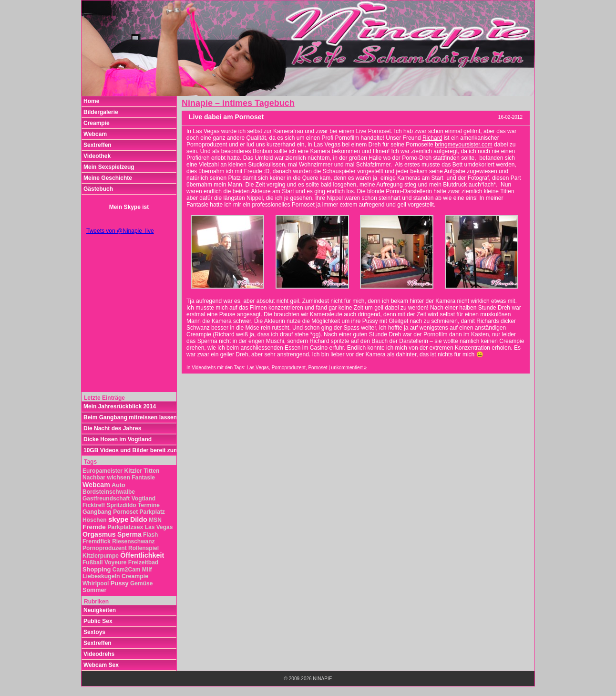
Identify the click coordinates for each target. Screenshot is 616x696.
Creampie (97, 123)
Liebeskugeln (101, 576)
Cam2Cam (127, 570)
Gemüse (141, 583)
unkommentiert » (349, 368)
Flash (150, 535)
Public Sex (98, 621)
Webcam (95, 134)
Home (91, 101)
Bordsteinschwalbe (109, 492)
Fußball (93, 562)
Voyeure (115, 562)
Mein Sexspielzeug (109, 167)
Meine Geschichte (108, 178)
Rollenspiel (144, 548)
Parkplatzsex (125, 527)
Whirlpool (96, 583)
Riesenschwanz (133, 541)
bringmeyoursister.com (464, 145)
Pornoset (318, 368)
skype (118, 519)
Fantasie (143, 478)
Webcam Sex (101, 665)
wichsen (118, 478)
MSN (155, 520)
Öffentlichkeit (142, 555)
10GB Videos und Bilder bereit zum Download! (130, 450)
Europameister (103, 471)
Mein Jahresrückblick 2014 (120, 406)
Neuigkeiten (100, 610)
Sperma (129, 535)
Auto (118, 485)
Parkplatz (152, 512)
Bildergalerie (101, 112)
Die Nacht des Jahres (112, 428)
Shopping (97, 569)
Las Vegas (258, 368)
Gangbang (97, 512)
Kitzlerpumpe (101, 556)
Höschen (95, 520)
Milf (147, 570)
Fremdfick (97, 541)
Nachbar (94, 478)
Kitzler (133, 471)
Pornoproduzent (289, 368)
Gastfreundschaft (106, 499)
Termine (149, 505)
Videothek (97, 156)
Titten (151, 471)
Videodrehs (204, 368)
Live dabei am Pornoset (226, 117)
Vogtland (144, 499)
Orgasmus (99, 534)
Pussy (120, 583)
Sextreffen (98, 145)
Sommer (94, 590)
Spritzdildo (122, 505)
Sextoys (94, 632)
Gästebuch (98, 189)
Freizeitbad (143, 562)
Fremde (94, 527)
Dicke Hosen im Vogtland (118, 439)
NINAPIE (322, 679)
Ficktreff (94, 505)
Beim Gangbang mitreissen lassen (130, 417)
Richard (432, 138)
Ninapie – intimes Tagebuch (238, 103)
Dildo (139, 519)
